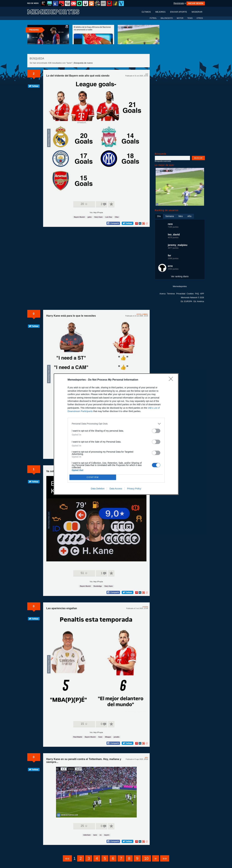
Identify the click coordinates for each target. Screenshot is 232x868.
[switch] (156, 431)
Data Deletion (98, 489)
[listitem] (116, 424)
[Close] (172, 380)
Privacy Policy (134, 489)
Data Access (116, 489)
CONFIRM (93, 477)
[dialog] (116, 434)
